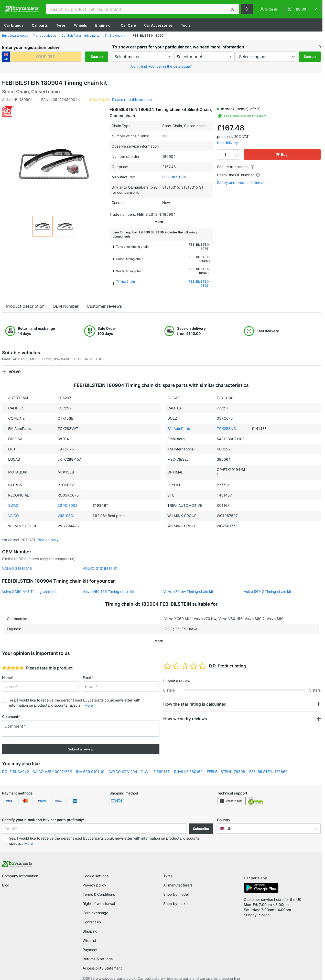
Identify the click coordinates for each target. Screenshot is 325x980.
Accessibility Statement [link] (102, 961)
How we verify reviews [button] (185, 711)
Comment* (11, 709)
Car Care (128, 25)
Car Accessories (158, 25)
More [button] (89, 698)
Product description (25, 299)
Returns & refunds (98, 952)
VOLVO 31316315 (17, 561)
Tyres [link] (168, 869)
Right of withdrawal (99, 896)
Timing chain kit (116, 35)
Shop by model (176, 887)
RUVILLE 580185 (156, 764)
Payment (90, 942)
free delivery (227, 143)
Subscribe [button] (201, 821)
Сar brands (14, 25)
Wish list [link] (89, 933)
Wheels (80, 25)
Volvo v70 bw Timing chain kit (188, 584)
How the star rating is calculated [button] (195, 697)
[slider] (13, 661)
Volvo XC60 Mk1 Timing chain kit (29, 584)
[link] (302, 9)
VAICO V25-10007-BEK (52, 764)
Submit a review (81, 742)
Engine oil (104, 25)
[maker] (142, 57)
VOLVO (15, 364)
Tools (186, 25)
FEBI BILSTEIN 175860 (268, 764)
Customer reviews (104, 299)
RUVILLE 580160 (188, 764)
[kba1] (46, 57)
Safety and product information (243, 183)
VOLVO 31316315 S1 (100, 561)
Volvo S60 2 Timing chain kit (268, 584)
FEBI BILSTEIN (174, 177)
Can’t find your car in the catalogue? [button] (161, 66)
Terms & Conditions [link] (99, 887)
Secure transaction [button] (236, 167)
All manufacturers (178, 878)
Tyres (61, 25)
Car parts (40, 25)
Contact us (92, 915)
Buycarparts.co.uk (15, 35)
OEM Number (66, 299)
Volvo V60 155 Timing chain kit (109, 584)
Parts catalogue (45, 35)
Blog (6, 878)
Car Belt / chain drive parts (80, 35)
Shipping (90, 924)
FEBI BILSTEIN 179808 (226, 764)
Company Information (20, 869)
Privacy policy (94, 878)
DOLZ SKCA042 (15, 764)
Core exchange (95, 906)
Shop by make (175, 896)
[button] (233, 9)
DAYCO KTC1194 (123, 764)
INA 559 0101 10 (90, 764)
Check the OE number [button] (239, 175)
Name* (8, 670)
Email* (88, 670)
